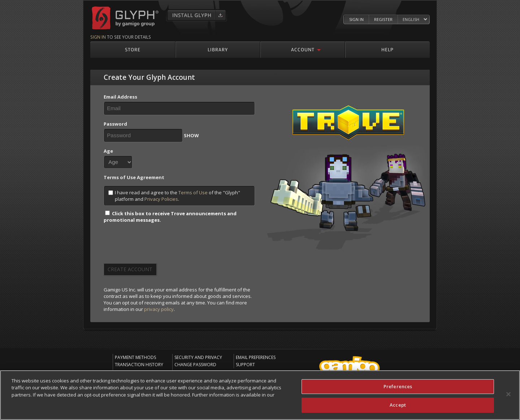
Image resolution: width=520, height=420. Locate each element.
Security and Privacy (198, 357)
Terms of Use (193, 192)
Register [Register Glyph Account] (383, 19)
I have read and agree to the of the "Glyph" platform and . (174, 196)
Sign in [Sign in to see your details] (98, 37)
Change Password (195, 365)
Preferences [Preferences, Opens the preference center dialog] (398, 386)
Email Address (120, 97)
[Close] (508, 394)
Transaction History (139, 365)
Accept (398, 405)
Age (108, 151)
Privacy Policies (161, 199)
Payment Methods (135, 357)
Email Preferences (256, 357)
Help (387, 49)
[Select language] (415, 20)
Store (133, 49)
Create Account (130, 269)
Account (303, 49)
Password (115, 124)
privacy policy (159, 309)
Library (218, 49)
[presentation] (159, 246)
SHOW (191, 135)
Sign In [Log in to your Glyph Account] (356, 19)
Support (245, 365)
